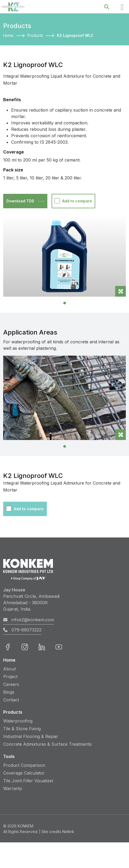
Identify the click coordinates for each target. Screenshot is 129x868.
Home (8, 35)
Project (10, 677)
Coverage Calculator (24, 773)
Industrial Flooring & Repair (31, 736)
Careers (11, 684)
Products (35, 35)
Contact (11, 700)
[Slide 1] (65, 303)
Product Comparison (24, 765)
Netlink (68, 832)
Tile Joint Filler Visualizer (28, 781)
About (9, 669)
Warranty (13, 788)
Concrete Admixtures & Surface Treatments (47, 744)
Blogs (9, 692)
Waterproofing (18, 721)
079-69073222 (22, 630)
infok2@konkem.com (29, 620)
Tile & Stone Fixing (22, 729)
